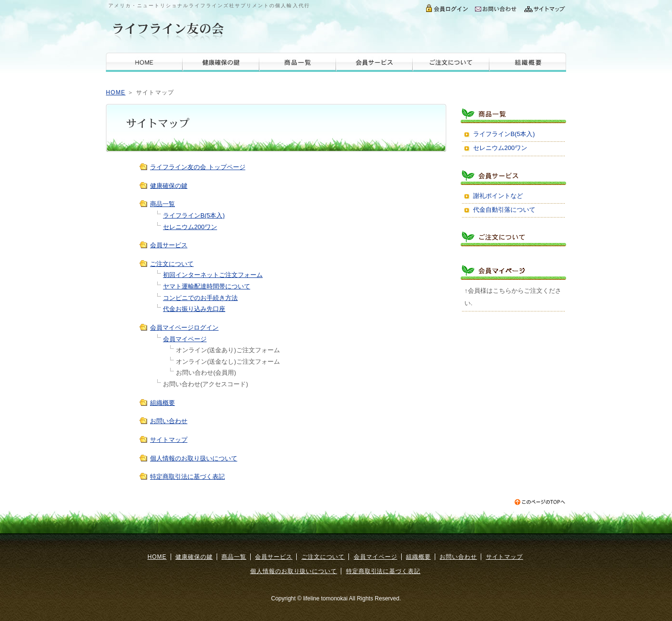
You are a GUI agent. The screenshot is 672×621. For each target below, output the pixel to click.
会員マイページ (185, 339)
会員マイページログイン (184, 328)
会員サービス (374, 62)
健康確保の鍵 (221, 62)
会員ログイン (447, 7)
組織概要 (528, 62)
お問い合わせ (497, 7)
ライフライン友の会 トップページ (198, 167)
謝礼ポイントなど (498, 196)
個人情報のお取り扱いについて (194, 458)
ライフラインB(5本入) (194, 215)
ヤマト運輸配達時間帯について (207, 286)
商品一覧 (298, 62)
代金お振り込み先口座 (194, 309)
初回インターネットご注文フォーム (213, 275)
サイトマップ (543, 7)
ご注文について (451, 62)
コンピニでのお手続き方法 (200, 298)
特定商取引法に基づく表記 (187, 477)
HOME (144, 62)
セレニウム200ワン (190, 227)
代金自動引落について (504, 210)
